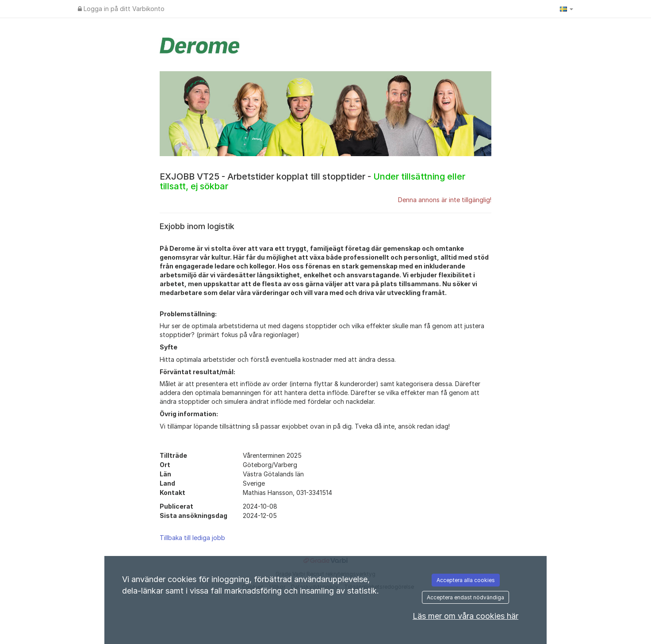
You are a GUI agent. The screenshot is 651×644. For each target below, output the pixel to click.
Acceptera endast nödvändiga (465, 597)
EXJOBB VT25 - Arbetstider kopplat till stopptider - (312, 181)
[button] (567, 9)
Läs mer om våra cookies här (465, 616)
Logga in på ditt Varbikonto (121, 9)
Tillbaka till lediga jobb (192, 538)
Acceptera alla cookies (466, 580)
